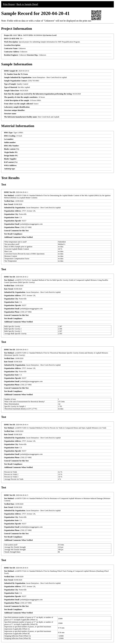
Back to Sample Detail (27, 4)
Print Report (9, 4)
